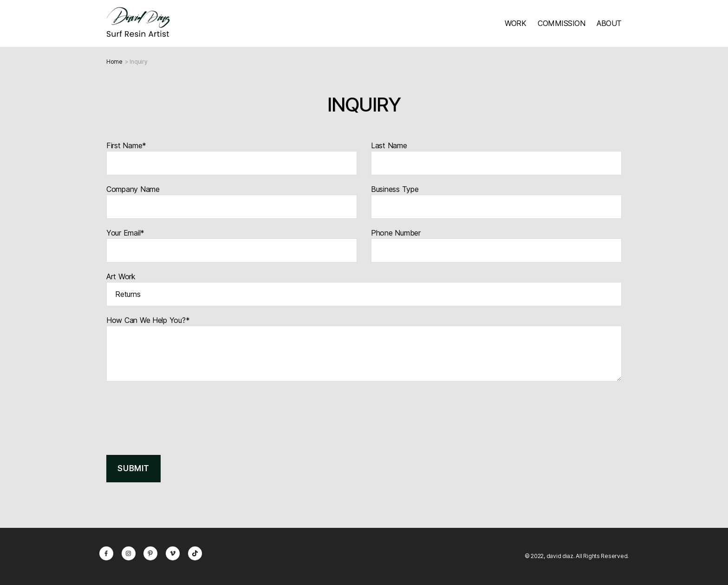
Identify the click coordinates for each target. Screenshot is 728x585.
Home (114, 62)
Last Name (496, 158)
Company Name (232, 202)
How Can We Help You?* (364, 348)
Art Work (364, 289)
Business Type (496, 202)
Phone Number (496, 245)
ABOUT (609, 23)
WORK (515, 23)
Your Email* (232, 245)
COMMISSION (561, 23)
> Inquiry (136, 62)
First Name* (232, 158)
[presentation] (177, 414)
